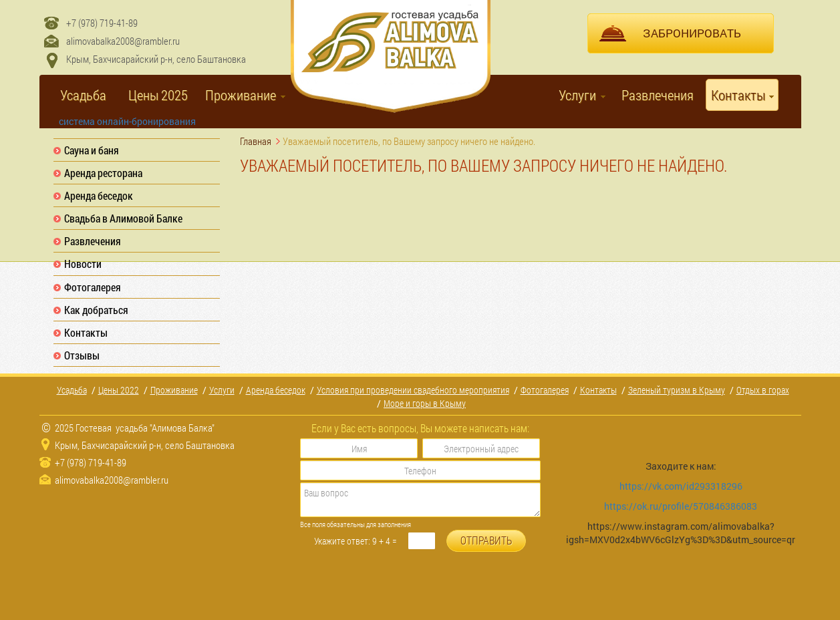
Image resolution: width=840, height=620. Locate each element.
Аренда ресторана (103, 173)
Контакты (738, 95)
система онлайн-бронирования (127, 121)
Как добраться (96, 310)
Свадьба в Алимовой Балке (123, 218)
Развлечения (658, 95)
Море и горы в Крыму (425, 403)
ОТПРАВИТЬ (486, 540)
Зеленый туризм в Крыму (677, 390)
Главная (256, 141)
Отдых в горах (763, 390)
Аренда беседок (99, 195)
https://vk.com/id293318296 (682, 486)
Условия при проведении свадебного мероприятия (413, 390)
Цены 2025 (158, 95)
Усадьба (83, 95)
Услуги (577, 95)
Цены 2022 (119, 390)
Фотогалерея (93, 287)
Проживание (241, 95)
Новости (83, 264)
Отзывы (82, 355)
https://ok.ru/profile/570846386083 (681, 506)
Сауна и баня (92, 150)
